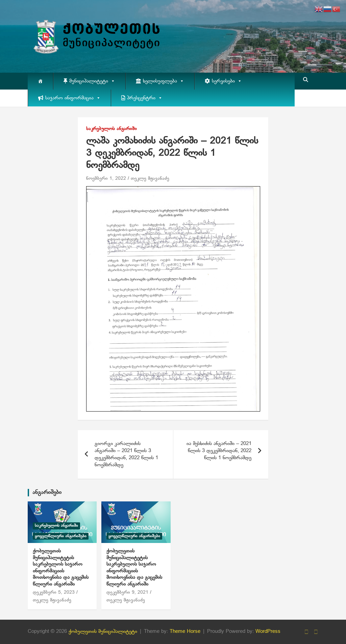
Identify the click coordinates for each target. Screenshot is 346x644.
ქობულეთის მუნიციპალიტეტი (103, 631)
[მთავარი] (40, 81)
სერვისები (227, 81)
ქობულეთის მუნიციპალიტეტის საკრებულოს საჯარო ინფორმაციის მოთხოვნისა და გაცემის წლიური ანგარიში (61, 568)
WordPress (268, 631)
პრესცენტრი (145, 98)
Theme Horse (185, 631)
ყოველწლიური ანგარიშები (61, 536)
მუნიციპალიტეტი (92, 81)
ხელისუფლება (164, 81)
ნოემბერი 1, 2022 (106, 179)
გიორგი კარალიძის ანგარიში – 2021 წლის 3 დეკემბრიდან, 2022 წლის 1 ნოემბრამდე (126, 454)
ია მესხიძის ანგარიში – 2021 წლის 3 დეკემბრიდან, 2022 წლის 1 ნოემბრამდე (219, 451)
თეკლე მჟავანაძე (150, 179)
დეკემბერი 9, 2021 (127, 592)
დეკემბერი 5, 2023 (54, 592)
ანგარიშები (47, 492)
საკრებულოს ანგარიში (112, 129)
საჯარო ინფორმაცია (73, 98)
